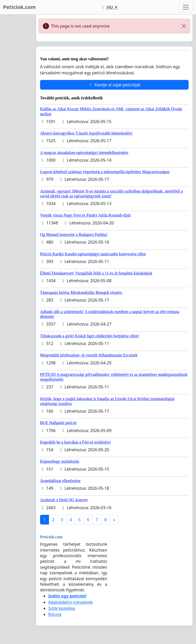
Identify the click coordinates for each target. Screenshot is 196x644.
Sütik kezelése (62, 608)
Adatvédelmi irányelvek (71, 602)
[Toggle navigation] (186, 7)
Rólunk (55, 614)
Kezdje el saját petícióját (114, 85)
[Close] (184, 26)
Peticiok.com (19, 7)
